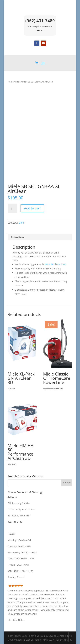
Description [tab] (17, 237)
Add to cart (32, 208)
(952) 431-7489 (40, 21)
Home (11, 82)
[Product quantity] (12, 209)
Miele (18, 82)
